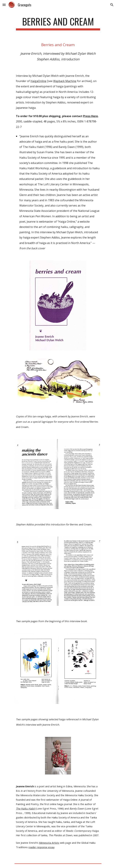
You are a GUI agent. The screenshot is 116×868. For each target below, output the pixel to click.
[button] (4, 5)
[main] (58, 23)
